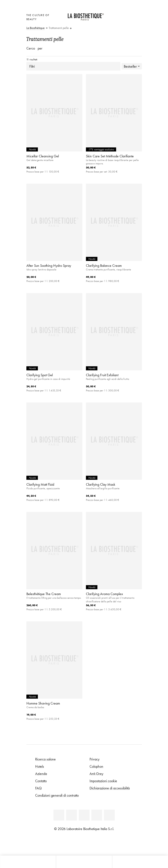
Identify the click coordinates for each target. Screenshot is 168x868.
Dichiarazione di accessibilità (110, 788)
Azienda (41, 773)
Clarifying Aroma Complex (104, 594)
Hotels (40, 766)
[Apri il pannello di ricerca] (140, 862)
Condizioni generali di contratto (57, 795)
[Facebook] (71, 815)
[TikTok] (109, 815)
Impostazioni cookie (103, 781)
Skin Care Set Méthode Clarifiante (110, 156)
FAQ (38, 788)
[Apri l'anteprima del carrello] (116, 21)
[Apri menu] (84, 862)
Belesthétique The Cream (44, 594)
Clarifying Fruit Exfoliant (102, 375)
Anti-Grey (96, 773)
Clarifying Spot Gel (40, 375)
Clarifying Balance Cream (104, 265)
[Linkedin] (59, 815)
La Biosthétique (36, 28)
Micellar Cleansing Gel (43, 156)
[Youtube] (84, 815)
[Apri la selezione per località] (116, 15)
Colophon (96, 766)
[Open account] (128, 15)
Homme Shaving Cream (43, 703)
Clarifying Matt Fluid (40, 484)
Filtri (73, 66)
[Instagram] (97, 815)
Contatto (41, 781)
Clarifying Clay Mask (101, 484)
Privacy (94, 759)
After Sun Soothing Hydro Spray (49, 265)
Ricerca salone (45, 759)
